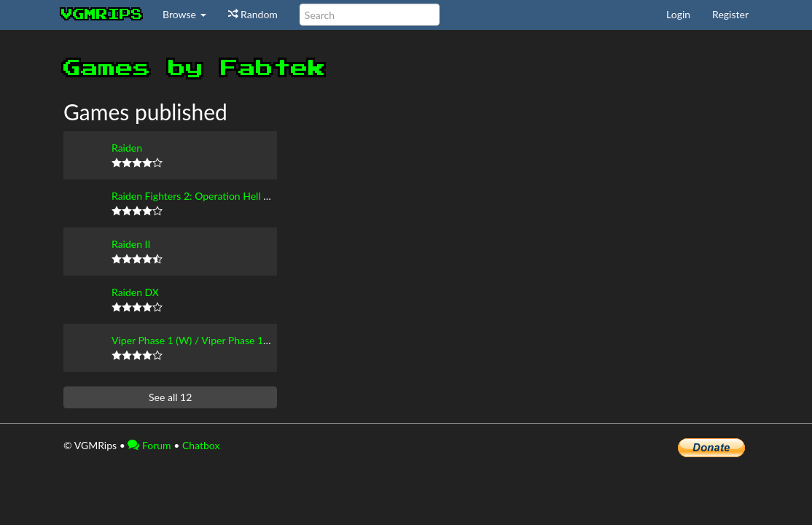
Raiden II (131, 244)
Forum (149, 445)
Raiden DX (135, 292)
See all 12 (170, 397)
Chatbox (201, 445)
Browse (184, 14)
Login (678, 14)
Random (253, 14)
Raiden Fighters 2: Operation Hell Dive (198, 196)
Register (730, 14)
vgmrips (102, 15)
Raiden (127, 148)
